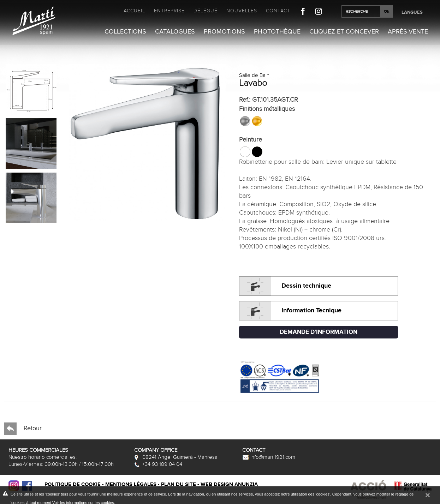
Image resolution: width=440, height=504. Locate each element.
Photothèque (277, 32)
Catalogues (175, 32)
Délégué (206, 11)
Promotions (224, 32)
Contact (278, 11)
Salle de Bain (254, 75)
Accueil (134, 11)
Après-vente (408, 32)
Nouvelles (242, 11)
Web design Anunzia (229, 484)
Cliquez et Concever (344, 32)
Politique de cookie (73, 484)
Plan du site (179, 484)
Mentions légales (131, 484)
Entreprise (169, 11)
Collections (125, 32)
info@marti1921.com (269, 457)
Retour (23, 429)
